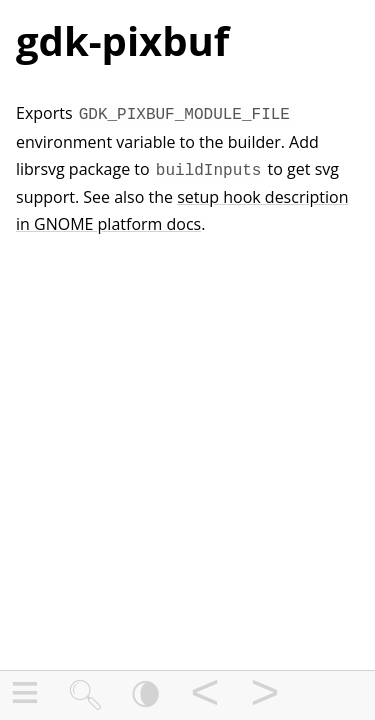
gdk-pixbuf (122, 40)
